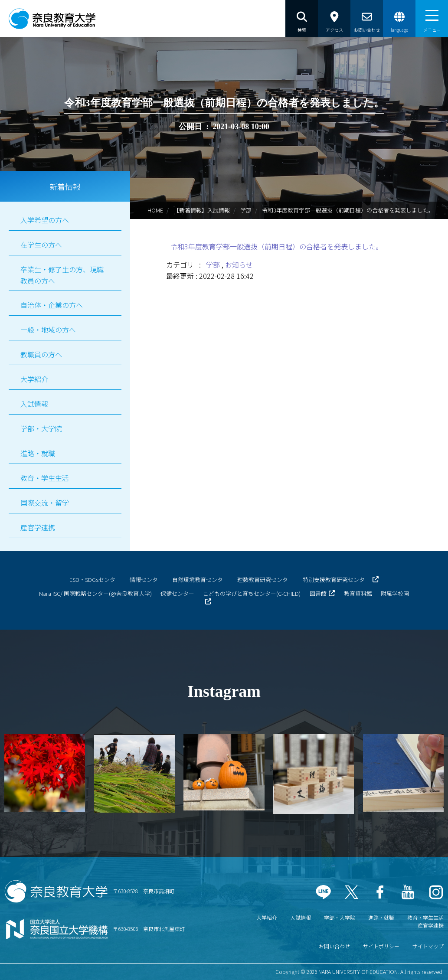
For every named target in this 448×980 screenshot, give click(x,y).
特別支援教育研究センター (337, 580)
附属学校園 (395, 593)
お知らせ (239, 265)
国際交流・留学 (45, 503)
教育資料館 (358, 593)
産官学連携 (38, 527)
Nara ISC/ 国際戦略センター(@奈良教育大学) (95, 593)
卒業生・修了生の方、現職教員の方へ (62, 275)
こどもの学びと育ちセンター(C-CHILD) (252, 593)
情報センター (147, 580)
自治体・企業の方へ (52, 305)
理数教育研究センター (265, 580)
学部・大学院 (41, 428)
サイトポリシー (381, 946)
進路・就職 (38, 453)
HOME (155, 210)
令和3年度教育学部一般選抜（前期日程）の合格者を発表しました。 (276, 246)
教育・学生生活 (45, 478)
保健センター (177, 593)
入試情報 (34, 404)
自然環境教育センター (200, 580)
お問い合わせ (334, 946)
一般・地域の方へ (48, 330)
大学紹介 (34, 379)
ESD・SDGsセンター (95, 580)
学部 (246, 210)
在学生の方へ (41, 245)
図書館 (318, 593)
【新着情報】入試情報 (202, 210)
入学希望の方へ (45, 220)
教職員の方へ (41, 354)
